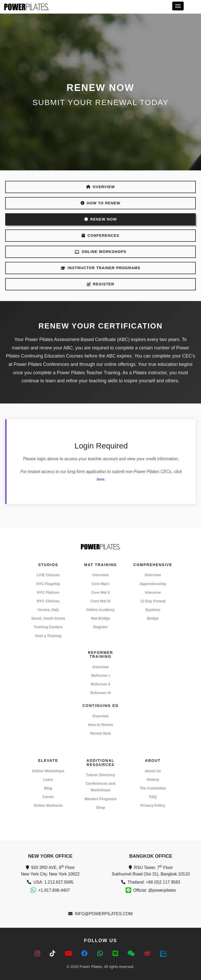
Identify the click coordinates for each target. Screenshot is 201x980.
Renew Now (101, 733)
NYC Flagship (48, 584)
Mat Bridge (100, 618)
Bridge (153, 618)
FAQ (153, 797)
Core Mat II (100, 592)
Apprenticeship (153, 584)
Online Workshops (48, 771)
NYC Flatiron (48, 592)
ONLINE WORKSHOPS (100, 252)
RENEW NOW (101, 219)
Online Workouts (48, 805)
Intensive (153, 592)
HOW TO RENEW (100, 203)
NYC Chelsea (48, 601)
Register (100, 627)
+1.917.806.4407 (54, 890)
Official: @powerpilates (155, 890)
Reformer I (100, 676)
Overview (100, 575)
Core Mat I (100, 584)
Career (48, 797)
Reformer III (100, 693)
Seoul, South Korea (48, 618)
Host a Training (48, 636)
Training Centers (48, 627)
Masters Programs (100, 799)
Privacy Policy (153, 805)
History (153, 780)
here (100, 479)
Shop (101, 808)
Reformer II (100, 684)
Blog (48, 788)
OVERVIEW (100, 187)
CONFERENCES (100, 235)
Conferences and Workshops (100, 787)
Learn (48, 780)
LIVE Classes (48, 575)
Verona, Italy (48, 610)
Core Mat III (100, 601)
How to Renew (100, 725)
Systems (153, 610)
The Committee (153, 788)
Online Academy (100, 610)
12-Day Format (153, 601)
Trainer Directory (100, 775)
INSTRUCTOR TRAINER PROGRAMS (101, 268)
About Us (153, 771)
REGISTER (101, 284)
